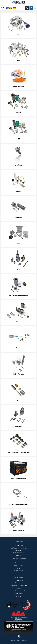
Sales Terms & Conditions (19, 585)
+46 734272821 (19, 546)
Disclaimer (19, 583)
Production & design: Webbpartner (18, 640)
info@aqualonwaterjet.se (19, 548)
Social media (18, 593)
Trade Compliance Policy (19, 591)
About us (19, 575)
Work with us (19, 577)
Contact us (19, 563)
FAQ (19, 568)
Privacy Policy (18, 580)
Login (3, 8)
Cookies (19, 588)
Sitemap (18, 596)
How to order (19, 565)
